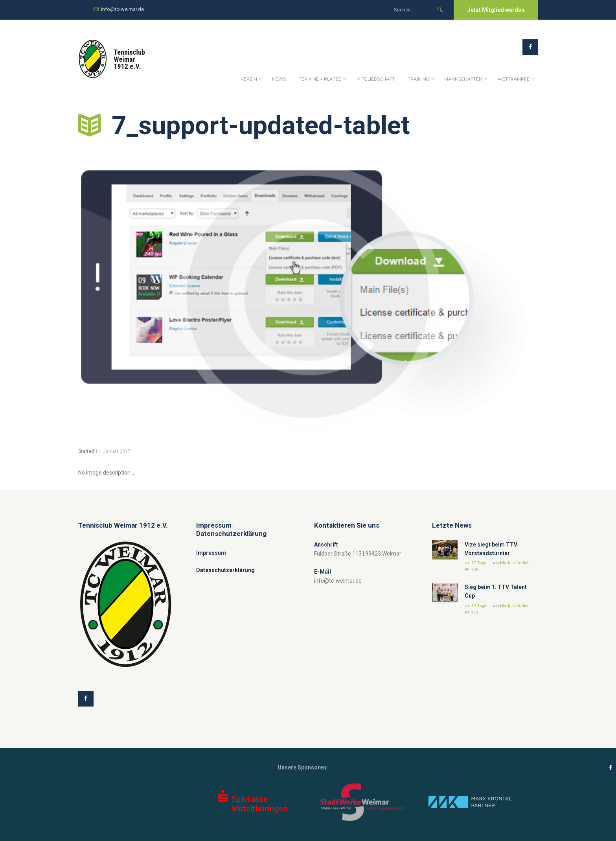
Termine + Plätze (320, 79)
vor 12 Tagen (477, 563)
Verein (249, 79)
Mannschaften (463, 79)
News (279, 79)
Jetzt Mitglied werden (496, 10)
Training (418, 79)
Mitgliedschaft (376, 79)
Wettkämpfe (514, 79)
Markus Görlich (515, 563)
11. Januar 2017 (113, 451)
